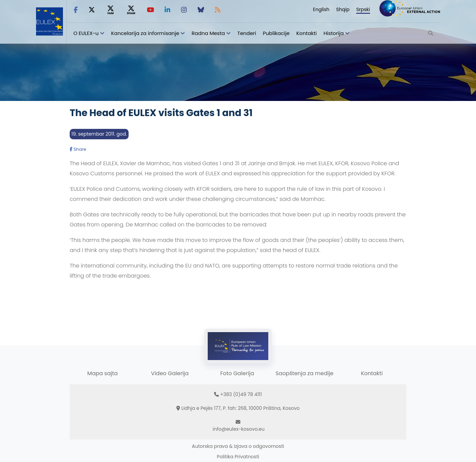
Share (78, 149)
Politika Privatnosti (238, 457)
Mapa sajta (102, 373)
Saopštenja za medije (304, 373)
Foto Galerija (237, 373)
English (321, 9)
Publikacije (276, 33)
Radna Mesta (208, 33)
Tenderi (247, 33)
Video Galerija (170, 373)
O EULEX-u (86, 33)
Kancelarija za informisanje (146, 33)
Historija (334, 33)
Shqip (343, 9)
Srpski (363, 9)
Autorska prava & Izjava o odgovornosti (238, 446)
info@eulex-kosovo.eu (239, 429)
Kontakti (307, 33)
